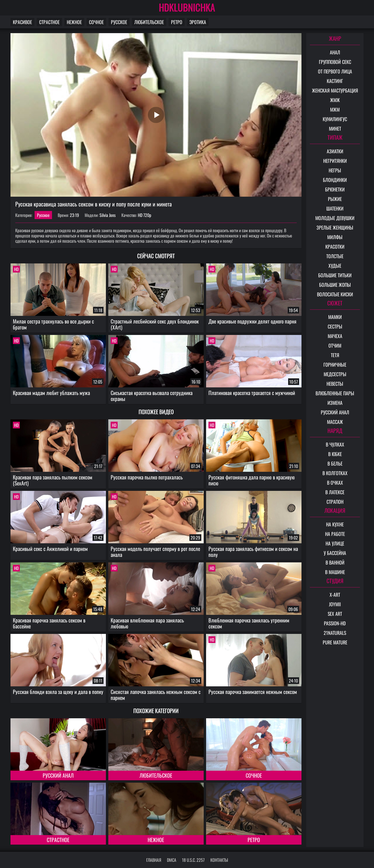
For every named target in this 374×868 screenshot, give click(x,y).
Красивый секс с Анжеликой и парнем (50, 549)
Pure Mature (335, 642)
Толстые (335, 256)
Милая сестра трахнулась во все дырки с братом (53, 324)
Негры (335, 170)
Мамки (335, 317)
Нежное (74, 22)
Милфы (335, 237)
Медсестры (335, 374)
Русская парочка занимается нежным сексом (253, 692)
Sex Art (335, 614)
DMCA (172, 860)
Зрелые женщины (335, 227)
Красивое (22, 22)
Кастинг (335, 81)
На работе (335, 534)
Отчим (335, 345)
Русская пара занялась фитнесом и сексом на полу (253, 552)
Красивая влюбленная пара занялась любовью (147, 623)
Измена (335, 403)
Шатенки (335, 208)
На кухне (335, 524)
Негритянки (335, 161)
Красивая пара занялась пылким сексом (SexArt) (53, 480)
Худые (335, 266)
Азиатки (335, 151)
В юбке (335, 454)
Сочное (96, 22)
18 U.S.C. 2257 (193, 860)
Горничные (335, 365)
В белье (335, 463)
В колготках (335, 473)
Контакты (219, 860)
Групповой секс (335, 62)
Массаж (335, 422)
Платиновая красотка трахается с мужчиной (252, 393)
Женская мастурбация (335, 90)
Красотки (335, 247)
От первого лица (335, 71)
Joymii (335, 604)
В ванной (335, 562)
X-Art (335, 595)
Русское (119, 22)
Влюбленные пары (335, 393)
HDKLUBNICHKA (187, 7)
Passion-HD (335, 623)
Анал (335, 52)
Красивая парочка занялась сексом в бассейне (49, 623)
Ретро (177, 22)
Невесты (335, 384)
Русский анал (58, 775)
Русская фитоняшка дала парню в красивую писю (252, 480)
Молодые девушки (335, 218)
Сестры (335, 326)
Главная (154, 860)
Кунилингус (335, 119)
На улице (335, 543)
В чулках (335, 444)
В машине (335, 572)
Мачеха (335, 336)
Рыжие (335, 199)
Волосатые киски (335, 294)
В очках (335, 483)
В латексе (335, 492)
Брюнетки (335, 189)
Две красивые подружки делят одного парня (252, 321)
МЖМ (335, 109)
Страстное (49, 22)
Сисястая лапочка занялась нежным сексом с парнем (156, 695)
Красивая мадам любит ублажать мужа (51, 393)
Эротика (198, 22)
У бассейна (335, 553)
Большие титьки (335, 275)
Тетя (335, 355)
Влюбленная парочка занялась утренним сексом (249, 623)
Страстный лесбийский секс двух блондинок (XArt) (155, 324)
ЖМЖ (335, 100)
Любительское (149, 22)
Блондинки (335, 180)
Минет (335, 128)
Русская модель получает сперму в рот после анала (155, 552)
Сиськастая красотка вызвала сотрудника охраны (152, 396)
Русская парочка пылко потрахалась (147, 477)
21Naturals (335, 633)
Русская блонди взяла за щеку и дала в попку (58, 692)
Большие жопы (335, 285)
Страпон (335, 502)
